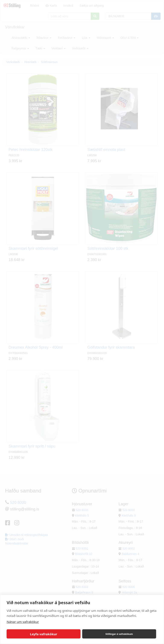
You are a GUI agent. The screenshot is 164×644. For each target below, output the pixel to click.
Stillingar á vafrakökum (119, 634)
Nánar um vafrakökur (23, 622)
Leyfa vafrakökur (43, 634)
